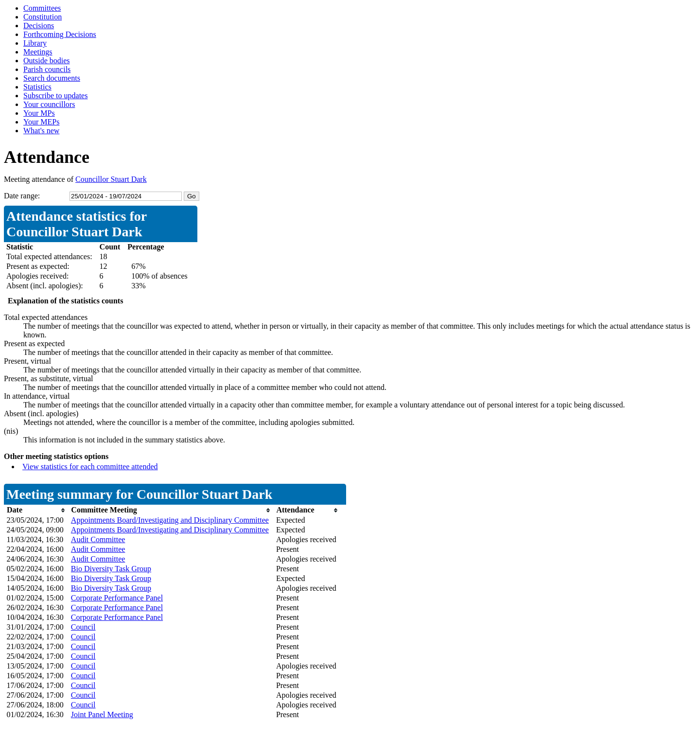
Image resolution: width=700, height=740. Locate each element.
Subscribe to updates (55, 96)
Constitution (43, 17)
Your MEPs (41, 122)
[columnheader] (36, 510)
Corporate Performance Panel (117, 598)
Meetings (38, 52)
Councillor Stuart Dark (111, 179)
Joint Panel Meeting (102, 714)
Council (83, 627)
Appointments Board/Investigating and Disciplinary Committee (170, 520)
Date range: (22, 196)
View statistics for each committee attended (90, 467)
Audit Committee (98, 539)
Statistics (37, 87)
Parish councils (47, 69)
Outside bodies (47, 61)
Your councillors (49, 104)
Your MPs (39, 113)
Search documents (52, 78)
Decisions (39, 26)
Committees (42, 8)
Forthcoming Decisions (60, 34)
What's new (41, 131)
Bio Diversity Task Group (111, 569)
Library (35, 43)
